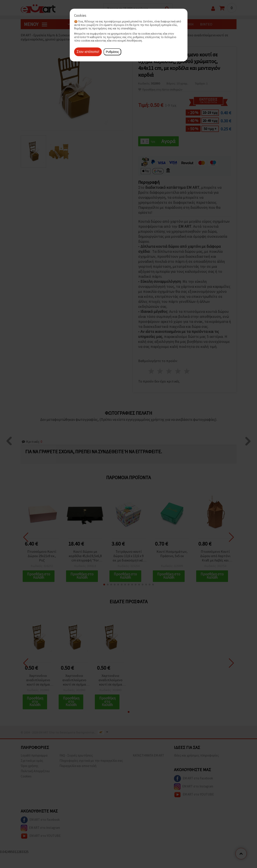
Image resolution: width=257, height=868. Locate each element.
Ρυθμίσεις (112, 52)
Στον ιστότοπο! (88, 52)
